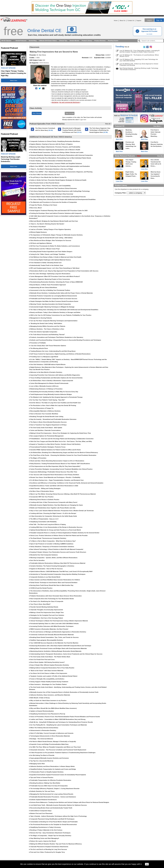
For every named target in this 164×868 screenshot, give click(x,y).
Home (116, 20)
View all (127, 47)
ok (147, 864)
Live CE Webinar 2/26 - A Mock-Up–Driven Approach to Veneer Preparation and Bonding (139, 64)
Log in (149, 20)
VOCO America (44, 63)
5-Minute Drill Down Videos (48, 41)
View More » (157, 126)
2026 (91, 58)
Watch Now (14, 80)
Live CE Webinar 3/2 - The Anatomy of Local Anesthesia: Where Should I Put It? (139, 56)
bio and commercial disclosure (69, 102)
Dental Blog (33, 41)
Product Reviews (100, 41)
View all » (108, 124)
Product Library (87, 41)
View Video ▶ (37, 113)
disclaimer (55, 102)
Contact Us (131, 20)
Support (139, 20)
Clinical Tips (63, 41)
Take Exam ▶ (70, 113)
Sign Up (159, 20)
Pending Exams (113, 41)
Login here (83, 120)
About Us (122, 20)
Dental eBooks (74, 41)
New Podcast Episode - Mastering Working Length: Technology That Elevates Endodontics (139, 69)
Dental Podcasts (21, 41)
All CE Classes (6, 41)
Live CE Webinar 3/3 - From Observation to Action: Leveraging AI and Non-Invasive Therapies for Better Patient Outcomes (140, 51)
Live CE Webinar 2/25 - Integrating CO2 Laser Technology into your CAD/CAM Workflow (139, 60)
